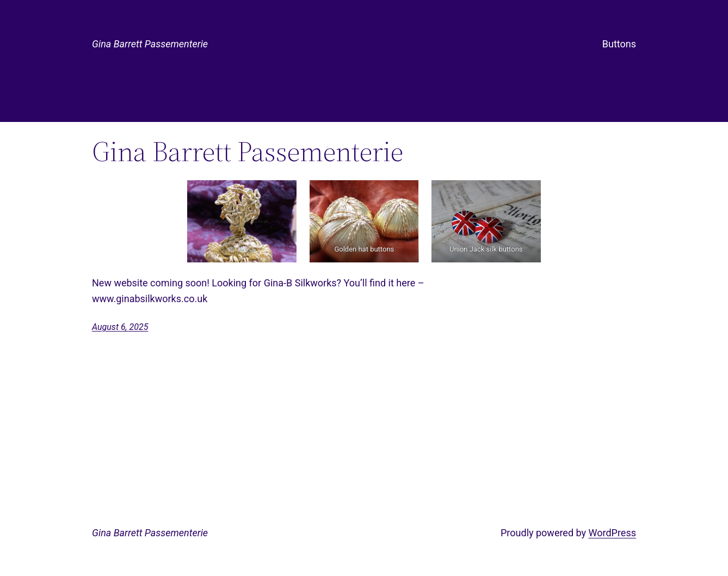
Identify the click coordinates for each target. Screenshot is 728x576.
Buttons (619, 44)
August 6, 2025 (120, 327)
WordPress (612, 533)
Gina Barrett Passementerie (150, 44)
